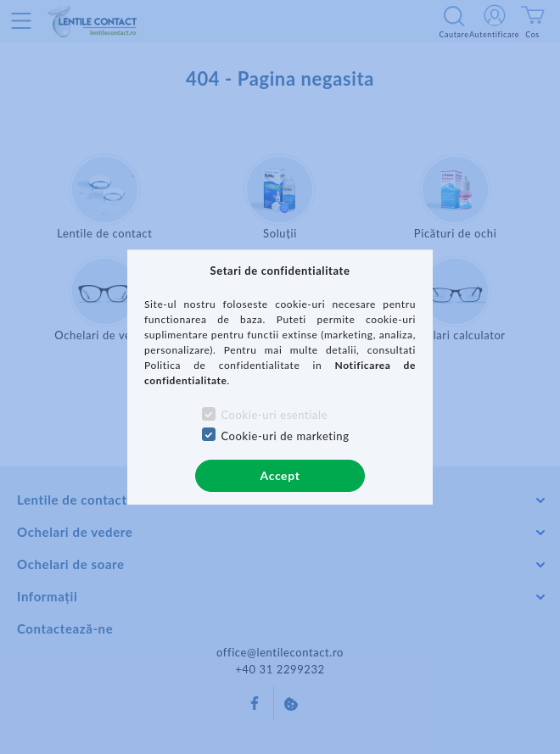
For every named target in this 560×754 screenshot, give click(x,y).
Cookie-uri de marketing (285, 436)
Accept (280, 475)
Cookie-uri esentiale (274, 415)
